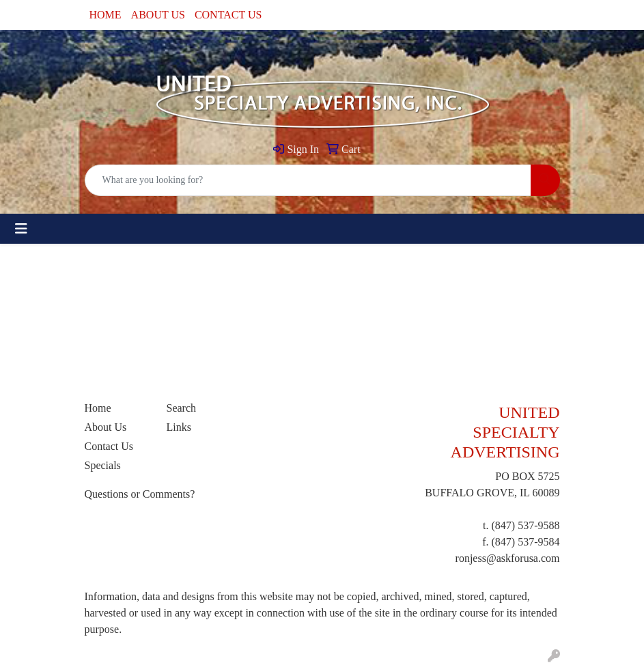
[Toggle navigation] (21, 229)
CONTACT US (228, 15)
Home (98, 408)
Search (182, 408)
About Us (106, 427)
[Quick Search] (308, 180)
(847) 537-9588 (526, 525)
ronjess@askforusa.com (508, 558)
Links (179, 427)
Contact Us (109, 446)
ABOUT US (158, 15)
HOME (106, 15)
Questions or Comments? (140, 494)
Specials (103, 465)
